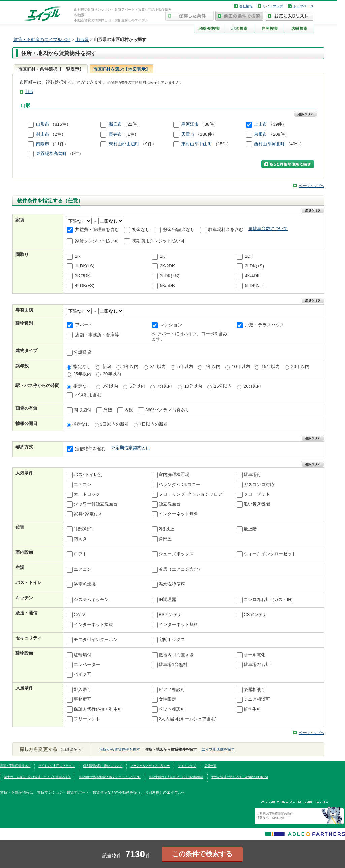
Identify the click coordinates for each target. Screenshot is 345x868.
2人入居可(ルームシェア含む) (188, 719)
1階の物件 (84, 529)
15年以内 (270, 366)
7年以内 (212, 366)
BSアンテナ (170, 615)
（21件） (132, 124)
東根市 (261, 134)
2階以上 (166, 529)
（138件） (206, 134)
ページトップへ (311, 186)
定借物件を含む (90, 449)
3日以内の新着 (114, 424)
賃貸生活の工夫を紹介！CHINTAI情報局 (176, 777)
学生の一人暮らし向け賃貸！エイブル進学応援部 (37, 777)
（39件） (277, 124)
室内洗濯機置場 (174, 475)
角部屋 (165, 539)
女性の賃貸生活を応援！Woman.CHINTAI (240, 777)
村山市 (43, 134)
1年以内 (131, 366)
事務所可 (83, 699)
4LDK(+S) (85, 286)
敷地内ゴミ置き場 (176, 655)
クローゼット (257, 494)
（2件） (58, 134)
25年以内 (82, 374)
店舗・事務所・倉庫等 (97, 335)
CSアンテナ (255, 615)
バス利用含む (88, 395)
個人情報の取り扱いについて (103, 766)
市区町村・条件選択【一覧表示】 (51, 69)
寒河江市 (190, 124)
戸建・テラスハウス (265, 325)
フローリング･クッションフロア (191, 494)
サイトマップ (273, 6)
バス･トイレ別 (88, 475)
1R (78, 256)
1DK (249, 256)
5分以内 (137, 386)
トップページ (303, 6)
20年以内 (300, 366)
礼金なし (141, 230)
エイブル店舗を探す (218, 749)
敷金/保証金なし (179, 230)
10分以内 (193, 386)
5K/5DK (168, 286)
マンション (171, 325)
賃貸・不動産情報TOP (15, 766)
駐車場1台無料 (173, 664)
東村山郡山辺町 (124, 144)
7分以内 (165, 386)
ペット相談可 (172, 709)
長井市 (115, 134)
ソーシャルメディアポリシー (150, 766)
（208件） (279, 134)
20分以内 (253, 386)
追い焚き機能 (257, 504)
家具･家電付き (88, 514)
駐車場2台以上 (258, 664)
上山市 (261, 124)
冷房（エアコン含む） (181, 569)
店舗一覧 (210, 766)
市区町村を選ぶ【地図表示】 (121, 69)
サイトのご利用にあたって (57, 766)
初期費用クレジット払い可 (158, 241)
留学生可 (252, 709)
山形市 (43, 124)
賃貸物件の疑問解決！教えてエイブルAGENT (110, 777)
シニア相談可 (257, 699)
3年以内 (158, 366)
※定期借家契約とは (131, 448)
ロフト (80, 554)
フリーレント (87, 719)
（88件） (209, 124)
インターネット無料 (178, 514)
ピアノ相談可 (172, 689)
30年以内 (112, 374)
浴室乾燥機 (85, 584)
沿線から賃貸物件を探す (120, 749)
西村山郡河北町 (269, 144)
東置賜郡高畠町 (51, 154)
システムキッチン (91, 599)
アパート (84, 325)
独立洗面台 (170, 504)
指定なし (82, 366)
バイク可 (83, 674)
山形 (29, 92)
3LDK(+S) (170, 276)
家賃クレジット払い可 (97, 241)
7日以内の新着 (153, 424)
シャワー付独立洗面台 (96, 504)
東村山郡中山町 (197, 144)
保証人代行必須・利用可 (98, 709)
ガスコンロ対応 (259, 484)
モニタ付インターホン (96, 640)
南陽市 (43, 144)
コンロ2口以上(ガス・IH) (268, 599)
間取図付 (83, 410)
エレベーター (87, 664)
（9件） (148, 144)
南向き (80, 539)
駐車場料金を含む (226, 230)
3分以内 (110, 386)
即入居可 (83, 689)
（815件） (60, 124)
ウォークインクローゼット (270, 554)
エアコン (83, 484)
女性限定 (167, 699)
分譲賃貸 (83, 353)
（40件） (295, 144)
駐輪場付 (83, 655)
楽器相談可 (255, 689)
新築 (107, 366)
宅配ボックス (172, 640)
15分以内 (223, 386)
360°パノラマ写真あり (167, 410)
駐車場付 (252, 475)
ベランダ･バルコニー (180, 484)
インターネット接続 (93, 624)
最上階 (250, 529)
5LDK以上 (255, 286)
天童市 (188, 134)
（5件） (75, 154)
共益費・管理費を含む (97, 230)
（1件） (131, 134)
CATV (80, 615)
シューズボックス (176, 554)
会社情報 (246, 6)
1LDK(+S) (85, 266)
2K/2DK (168, 266)
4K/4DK (253, 276)
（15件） (222, 144)
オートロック (87, 494)
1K (163, 256)
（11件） (59, 144)
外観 (108, 410)
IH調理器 (167, 599)
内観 (129, 410)
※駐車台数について (268, 228)
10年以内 (241, 366)
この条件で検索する (202, 854)
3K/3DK (83, 276)
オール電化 (255, 655)
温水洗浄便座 (172, 584)
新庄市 (115, 124)
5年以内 (185, 366)
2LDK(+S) (255, 266)
